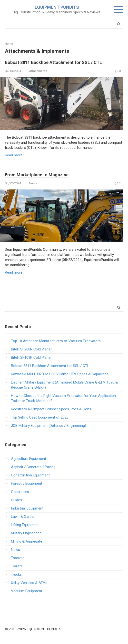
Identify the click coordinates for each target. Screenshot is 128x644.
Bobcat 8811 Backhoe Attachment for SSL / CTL (53, 62)
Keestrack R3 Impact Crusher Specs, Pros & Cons (51, 409)
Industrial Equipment (27, 508)
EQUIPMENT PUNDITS (57, 7)
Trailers (17, 566)
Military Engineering (26, 533)
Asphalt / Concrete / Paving (33, 467)
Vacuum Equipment (27, 591)
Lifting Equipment (25, 525)
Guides (16, 500)
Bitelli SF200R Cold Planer (31, 349)
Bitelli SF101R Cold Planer (31, 358)
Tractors (18, 558)
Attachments (38, 71)
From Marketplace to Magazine (37, 175)
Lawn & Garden (23, 517)
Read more (14, 155)
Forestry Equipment (27, 483)
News (33, 183)
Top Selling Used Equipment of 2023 (40, 417)
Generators (20, 492)
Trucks (16, 574)
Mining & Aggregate (27, 541)
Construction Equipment (30, 475)
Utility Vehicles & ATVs (29, 583)
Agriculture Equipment (29, 459)
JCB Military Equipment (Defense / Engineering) (49, 426)
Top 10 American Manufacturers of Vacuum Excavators (56, 341)
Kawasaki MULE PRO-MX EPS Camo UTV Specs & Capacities (60, 374)
